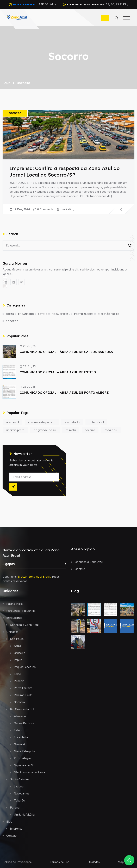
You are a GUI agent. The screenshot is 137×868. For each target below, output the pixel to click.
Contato (80, 569)
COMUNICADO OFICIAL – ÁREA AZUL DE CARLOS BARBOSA (66, 352)
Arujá (17, 646)
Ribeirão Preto (108, 314)
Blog (9, 822)
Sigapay (9, 564)
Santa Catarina (20, 779)
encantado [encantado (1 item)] (72, 422)
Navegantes (22, 793)
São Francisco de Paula (29, 772)
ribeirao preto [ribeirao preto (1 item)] (15, 430)
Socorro (24, 83)
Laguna (19, 786)
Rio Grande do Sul (22, 709)
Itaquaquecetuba (25, 667)
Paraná (15, 807)
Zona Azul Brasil (39, 577)
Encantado (26, 314)
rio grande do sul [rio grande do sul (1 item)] (45, 430)
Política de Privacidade (17, 862)
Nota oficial (61, 314)
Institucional (14, 618)
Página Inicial (15, 604)
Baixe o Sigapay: (35, 4)
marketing (67, 209)
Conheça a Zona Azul (89, 562)
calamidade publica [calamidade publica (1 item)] (42, 422)
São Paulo (17, 639)
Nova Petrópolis (24, 751)
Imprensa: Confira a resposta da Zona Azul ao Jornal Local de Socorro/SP (65, 171)
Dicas (10, 314)
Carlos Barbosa (24, 723)
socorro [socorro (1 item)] (90, 430)
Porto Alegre (84, 314)
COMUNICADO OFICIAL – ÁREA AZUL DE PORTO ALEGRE (64, 393)
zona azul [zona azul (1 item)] (111, 430)
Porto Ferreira (23, 688)
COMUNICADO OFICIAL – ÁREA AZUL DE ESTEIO (58, 372)
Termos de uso (60, 862)
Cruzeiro (20, 653)
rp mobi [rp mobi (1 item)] (71, 430)
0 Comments (45, 209)
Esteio (43, 314)
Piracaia (19, 681)
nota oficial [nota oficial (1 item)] (96, 422)
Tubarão (19, 800)
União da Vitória (24, 815)
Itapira (18, 660)
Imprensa (16, 829)
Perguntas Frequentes (21, 611)
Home (7, 83)
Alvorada (20, 716)
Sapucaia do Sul (24, 765)
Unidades (12, 632)
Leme (17, 674)
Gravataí (19, 744)
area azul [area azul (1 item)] (12, 422)
